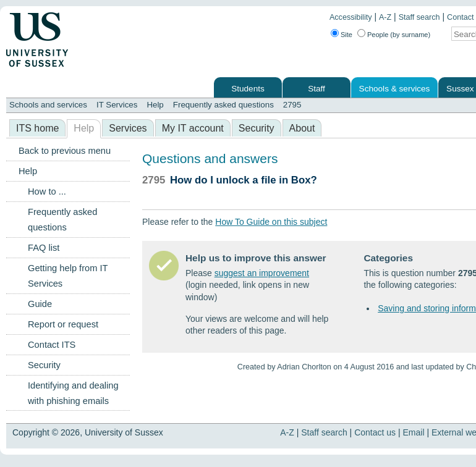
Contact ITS (52, 345)
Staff (317, 89)
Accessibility (351, 17)
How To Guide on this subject (271, 222)
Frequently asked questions (223, 105)
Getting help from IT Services (68, 276)
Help (155, 105)
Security (257, 128)
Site (346, 35)
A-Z (385, 17)
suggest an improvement (262, 273)
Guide (40, 304)
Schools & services (395, 89)
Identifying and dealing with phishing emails (73, 393)
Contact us (375, 432)
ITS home (37, 128)
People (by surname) (399, 35)
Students (248, 89)
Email (414, 432)
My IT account (193, 128)
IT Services (117, 105)
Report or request (63, 324)
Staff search (419, 17)
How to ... (47, 191)
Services (128, 128)
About (302, 128)
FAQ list (44, 248)
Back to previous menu (65, 151)
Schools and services (48, 105)
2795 (292, 105)
